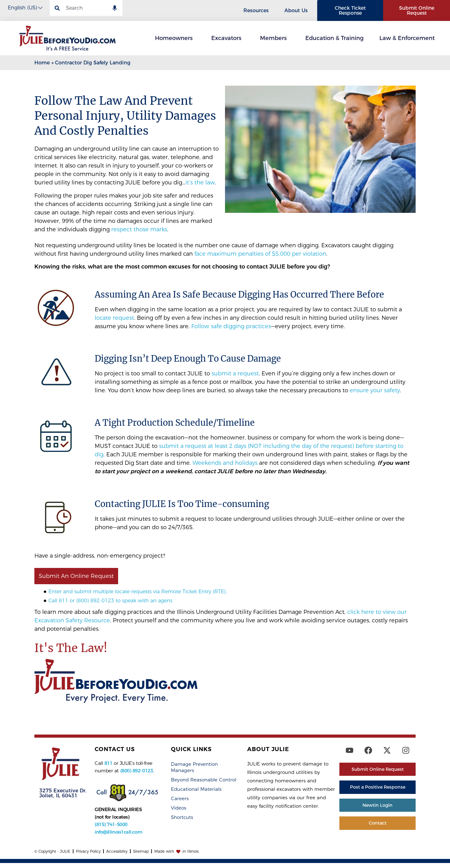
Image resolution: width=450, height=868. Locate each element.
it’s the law (200, 183)
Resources (258, 11)
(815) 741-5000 (111, 825)
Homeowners (175, 38)
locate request (114, 318)
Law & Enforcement (409, 38)
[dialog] (438, 855)
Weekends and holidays (225, 463)
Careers (180, 799)
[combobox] (86, 8)
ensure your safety (375, 391)
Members (275, 38)
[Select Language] (25, 8)
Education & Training (335, 38)
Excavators (228, 38)
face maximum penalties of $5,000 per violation (260, 254)
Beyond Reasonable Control (204, 780)
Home (42, 63)
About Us (298, 11)
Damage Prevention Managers (194, 768)
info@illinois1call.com (118, 832)
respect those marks (139, 229)
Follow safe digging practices (231, 327)
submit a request (235, 374)
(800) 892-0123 (137, 771)
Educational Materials (196, 789)
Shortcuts (182, 818)
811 (108, 763)
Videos (179, 808)
